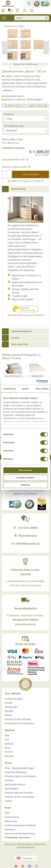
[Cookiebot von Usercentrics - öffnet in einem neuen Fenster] (37, 381)
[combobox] (32, 18)
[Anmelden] (24, 11)
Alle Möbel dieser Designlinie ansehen (26, 315)
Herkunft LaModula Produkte (19, 793)
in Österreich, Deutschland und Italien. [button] (26, 620)
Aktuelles (9, 711)
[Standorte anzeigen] (17, 11)
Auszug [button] (15, 338)
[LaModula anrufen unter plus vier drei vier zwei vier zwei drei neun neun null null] (3, 11)
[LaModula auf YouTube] (16, 866)
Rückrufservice (25, 536)
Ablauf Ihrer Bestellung (16, 772)
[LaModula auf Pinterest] (23, 866)
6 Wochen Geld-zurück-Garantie (20, 776)
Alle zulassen (25, 470)
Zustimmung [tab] (9, 389)
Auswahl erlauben (26, 478)
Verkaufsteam (11, 707)
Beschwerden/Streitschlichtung (20, 834)
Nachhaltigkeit (12, 789)
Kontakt (8, 703)
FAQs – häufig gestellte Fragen (19, 768)
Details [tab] (25, 389)
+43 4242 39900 (25, 528)
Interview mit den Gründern (18, 719)
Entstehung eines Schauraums (19, 723)
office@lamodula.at (25, 544)
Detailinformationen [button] (21, 331)
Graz (7, 740)
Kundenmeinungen (14, 699)
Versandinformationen (15, 784)
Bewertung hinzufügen (14, 26)
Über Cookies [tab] (42, 389)
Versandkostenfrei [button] (26, 608)
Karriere (8, 715)
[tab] (25, 189)
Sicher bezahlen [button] (25, 644)
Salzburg (9, 744)
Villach (8, 748)
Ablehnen (25, 485)
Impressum (10, 829)
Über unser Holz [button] (20, 344)
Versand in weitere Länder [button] (14, 167)
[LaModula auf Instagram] (36, 866)
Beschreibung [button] (18, 189)
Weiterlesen (7, 90)
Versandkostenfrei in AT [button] (13, 159)
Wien (7, 735)
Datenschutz (11, 821)
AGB (7, 813)
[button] (29, 4)
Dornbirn (9, 752)
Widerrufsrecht (12, 817)
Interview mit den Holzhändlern (19, 797)
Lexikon (8, 801)
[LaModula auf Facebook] (30, 866)
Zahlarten (9, 780)
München (9, 756)
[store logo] (8, 4)
